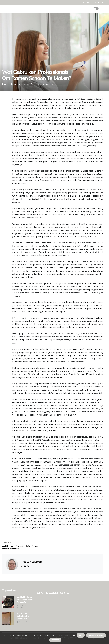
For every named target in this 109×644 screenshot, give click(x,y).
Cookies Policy (69, 635)
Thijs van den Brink (11, 84)
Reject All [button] (55, 640)
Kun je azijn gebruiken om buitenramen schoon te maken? (23, 616)
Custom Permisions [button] (96, 635)
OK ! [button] (81, 635)
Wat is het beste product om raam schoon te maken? (25, 600)
